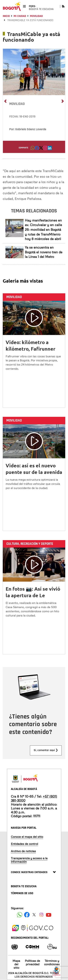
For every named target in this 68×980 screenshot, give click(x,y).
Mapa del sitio (16, 964)
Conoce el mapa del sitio (27, 837)
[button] (33, 149)
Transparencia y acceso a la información (29, 860)
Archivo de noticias (23, 851)
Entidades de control (24, 844)
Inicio (6, 16)
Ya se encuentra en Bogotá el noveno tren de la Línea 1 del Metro (44, 252)
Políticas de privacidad (32, 962)
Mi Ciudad (20, 16)
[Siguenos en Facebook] (20, 915)
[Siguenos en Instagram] (41, 915)
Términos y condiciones (52, 962)
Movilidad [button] (17, 104)
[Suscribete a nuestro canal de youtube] (49, 915)
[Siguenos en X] (34, 915)
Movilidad (36, 16)
